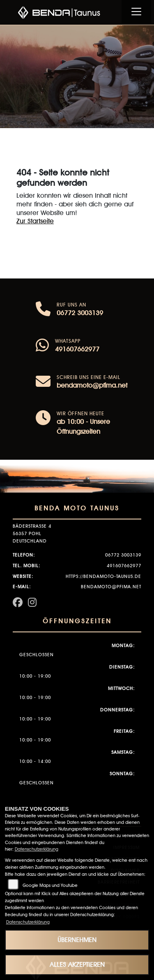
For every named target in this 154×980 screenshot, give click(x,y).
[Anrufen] (43, 310)
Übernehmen (77, 940)
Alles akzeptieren (77, 965)
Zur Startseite (35, 221)
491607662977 (77, 349)
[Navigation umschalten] (136, 12)
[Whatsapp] (42, 346)
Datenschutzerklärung (37, 849)
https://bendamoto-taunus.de (103, 576)
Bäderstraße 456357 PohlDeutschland (32, 533)
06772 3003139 (80, 313)
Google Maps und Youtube (50, 885)
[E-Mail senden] (43, 382)
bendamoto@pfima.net (92, 385)
